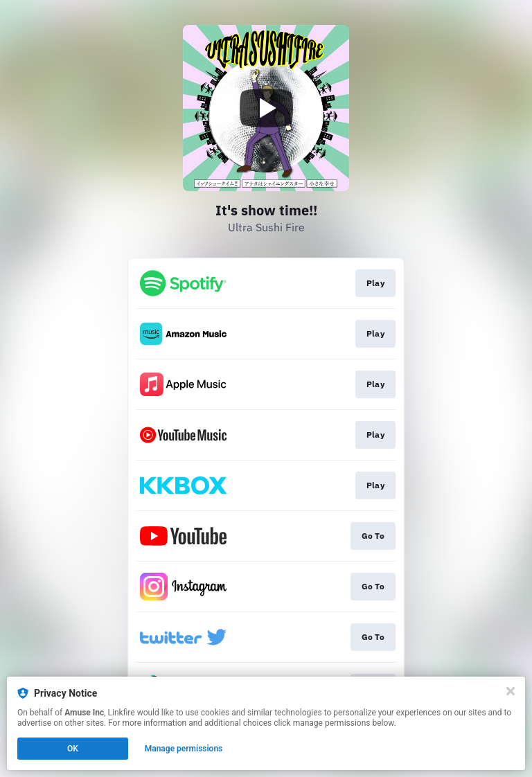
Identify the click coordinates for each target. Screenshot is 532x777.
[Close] (511, 691)
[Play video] (266, 108)
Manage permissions (184, 749)
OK (73, 749)
